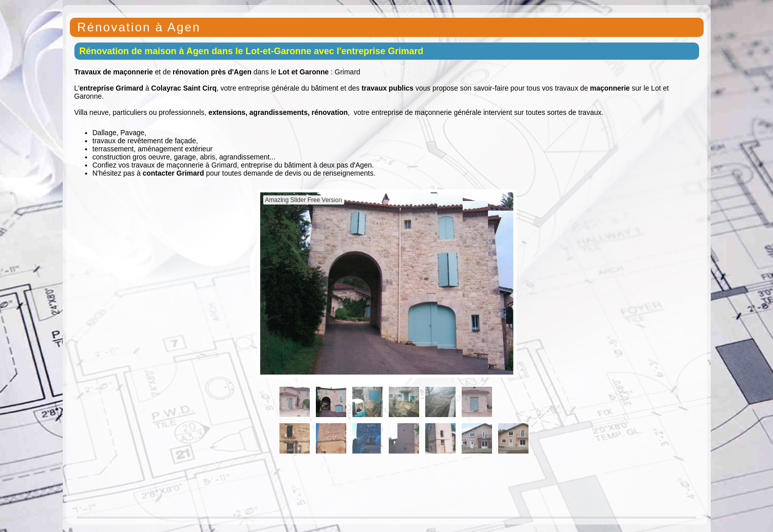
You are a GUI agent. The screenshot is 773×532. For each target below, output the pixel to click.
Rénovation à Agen (139, 27)
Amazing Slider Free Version (304, 200)
